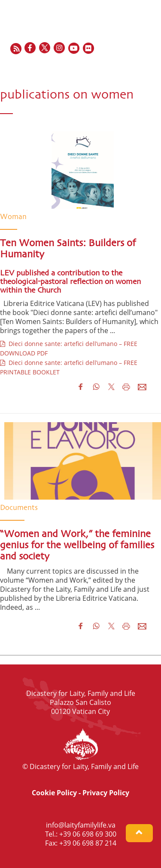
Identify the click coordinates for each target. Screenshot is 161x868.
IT (141, 67)
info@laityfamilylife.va (81, 825)
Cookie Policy (54, 793)
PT (150, 67)
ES (131, 67)
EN (110, 67)
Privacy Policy (106, 793)
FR (121, 67)
